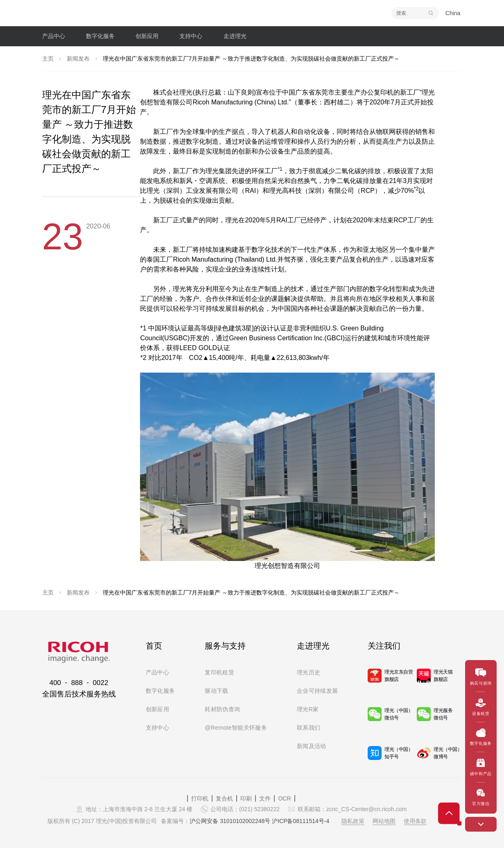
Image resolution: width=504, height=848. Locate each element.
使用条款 (415, 821)
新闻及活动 (312, 746)
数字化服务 (160, 691)
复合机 (224, 798)
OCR (284, 798)
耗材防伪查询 (222, 709)
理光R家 (308, 709)
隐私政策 (353, 821)
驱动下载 (216, 691)
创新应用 (157, 709)
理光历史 (309, 672)
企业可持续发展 (317, 691)
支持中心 (157, 728)
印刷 (246, 798)
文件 (265, 798)
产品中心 (157, 672)
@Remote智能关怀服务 (236, 728)
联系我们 (309, 728)
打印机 (200, 798)
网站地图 (384, 821)
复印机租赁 (219, 672)
